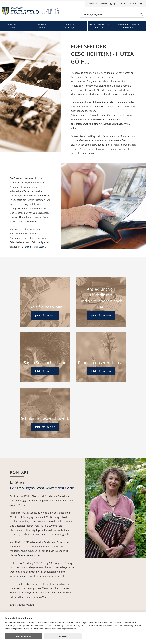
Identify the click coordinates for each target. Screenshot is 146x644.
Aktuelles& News (12, 26)
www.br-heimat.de (30, 555)
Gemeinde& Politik (41, 26)
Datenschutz (58, 629)
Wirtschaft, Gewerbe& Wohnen (129, 26)
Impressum (71, 629)
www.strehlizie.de (60, 488)
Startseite (93, 4)
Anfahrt (104, 4)
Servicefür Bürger (70, 26)
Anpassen (63, 636)
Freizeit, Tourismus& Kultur (99, 26)
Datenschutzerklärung (123, 626)
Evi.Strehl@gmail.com (33, 247)
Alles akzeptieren (23, 636)
